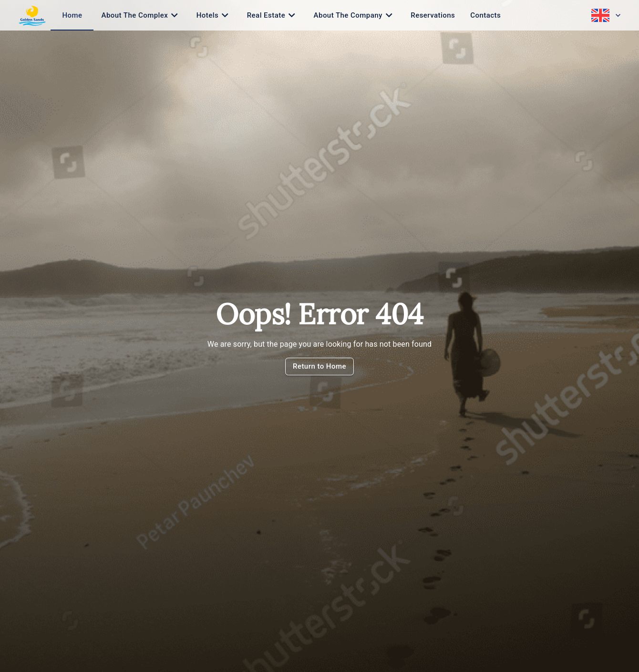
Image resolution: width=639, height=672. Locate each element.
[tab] (72, 15)
